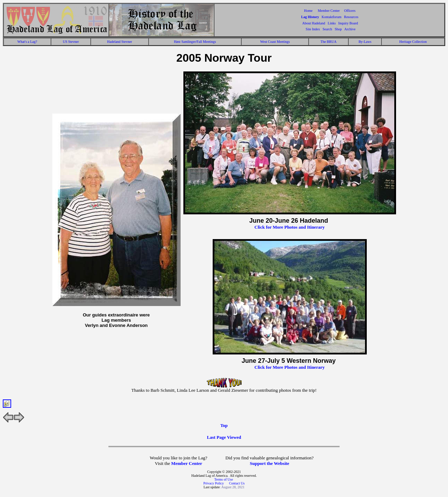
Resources (351, 17)
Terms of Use (223, 479)
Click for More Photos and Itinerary (290, 227)
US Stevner (71, 42)
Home (308, 11)
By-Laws (365, 42)
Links (332, 23)
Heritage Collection (413, 42)
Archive (350, 29)
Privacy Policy (214, 483)
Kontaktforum (332, 17)
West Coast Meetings (275, 42)
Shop (338, 29)
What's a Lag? (27, 42)
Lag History (310, 17)
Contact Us (237, 483)
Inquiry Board (348, 23)
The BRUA (328, 42)
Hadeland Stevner (119, 42)
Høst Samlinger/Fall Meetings (195, 42)
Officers (350, 11)
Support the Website (269, 463)
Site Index (313, 29)
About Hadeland (314, 23)
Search (327, 29)
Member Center (329, 11)
